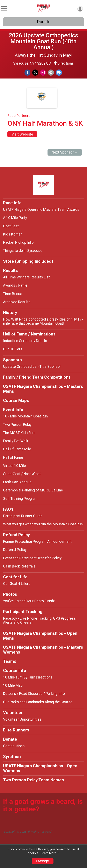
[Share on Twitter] (35, 72)
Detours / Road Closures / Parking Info (34, 694)
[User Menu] (80, 9)
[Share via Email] (51, 72)
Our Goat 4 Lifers (17, 584)
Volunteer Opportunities (22, 719)
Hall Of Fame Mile (17, 449)
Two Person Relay (17, 425)
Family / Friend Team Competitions (37, 377)
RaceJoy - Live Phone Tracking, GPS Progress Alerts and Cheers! (39, 620)
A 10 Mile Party (15, 218)
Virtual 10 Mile (14, 466)
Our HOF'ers (13, 349)
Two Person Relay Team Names (34, 780)
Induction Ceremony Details (25, 341)
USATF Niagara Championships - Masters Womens (43, 650)
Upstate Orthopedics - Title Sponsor (32, 367)
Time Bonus (13, 294)
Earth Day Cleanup (17, 482)
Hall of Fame (13, 458)
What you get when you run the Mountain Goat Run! (43, 524)
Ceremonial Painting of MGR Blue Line (33, 490)
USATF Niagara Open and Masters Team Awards (41, 210)
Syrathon (12, 757)
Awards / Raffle (15, 285)
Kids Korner (12, 234)
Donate (44, 22)
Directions (66, 63)
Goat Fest (11, 226)
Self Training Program (20, 499)
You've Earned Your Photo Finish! (29, 601)
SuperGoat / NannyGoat (22, 474)
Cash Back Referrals (19, 566)
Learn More (49, 853)
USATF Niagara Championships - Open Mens (40, 636)
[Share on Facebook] (27, 72)
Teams (10, 661)
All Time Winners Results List (26, 277)
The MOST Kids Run (19, 433)
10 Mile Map (13, 685)
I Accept (43, 861)
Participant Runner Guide (23, 516)
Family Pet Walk (16, 441)
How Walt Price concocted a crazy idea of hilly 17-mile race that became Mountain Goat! (43, 321)
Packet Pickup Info (18, 242)
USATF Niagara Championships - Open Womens (40, 768)
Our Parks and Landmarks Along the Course (38, 702)
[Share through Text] (59, 72)
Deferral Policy (15, 550)
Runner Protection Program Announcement (37, 542)
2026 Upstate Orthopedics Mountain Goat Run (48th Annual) (43, 41)
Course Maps (16, 400)
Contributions (14, 746)
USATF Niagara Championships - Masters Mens (43, 389)
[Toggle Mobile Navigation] (4, 8)
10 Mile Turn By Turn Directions (28, 677)
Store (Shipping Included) (28, 261)
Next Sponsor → (65, 152)
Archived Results (17, 302)
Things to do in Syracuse (23, 251)
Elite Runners (16, 730)
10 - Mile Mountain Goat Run (25, 416)
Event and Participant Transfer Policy (32, 558)
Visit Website (22, 134)
